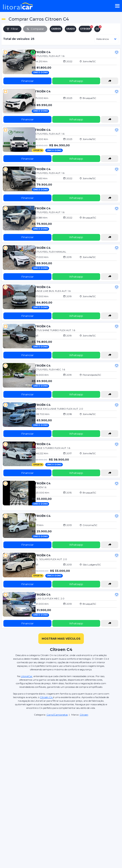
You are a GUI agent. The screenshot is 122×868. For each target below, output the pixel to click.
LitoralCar (27, 676)
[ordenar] (107, 39)
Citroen (84, 715)
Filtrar (12, 29)
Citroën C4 (46, 697)
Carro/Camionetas (57, 715)
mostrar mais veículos (61, 639)
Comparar (35, 29)
